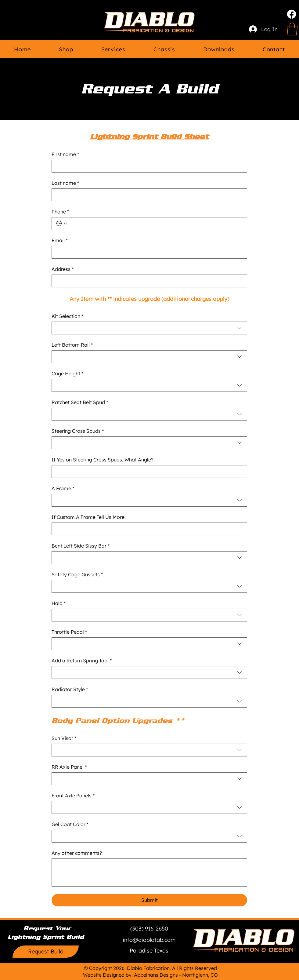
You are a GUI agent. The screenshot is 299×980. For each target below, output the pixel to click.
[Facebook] (292, 14)
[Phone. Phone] (155, 224)
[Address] (148, 281)
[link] (292, 29)
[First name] (148, 166)
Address (63, 269)
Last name (65, 183)
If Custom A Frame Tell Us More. (89, 517)
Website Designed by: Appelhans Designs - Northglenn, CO (150, 975)
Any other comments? (77, 853)
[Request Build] (46, 952)
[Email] (148, 252)
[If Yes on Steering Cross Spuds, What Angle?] (148, 472)
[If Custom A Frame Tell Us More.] (148, 529)
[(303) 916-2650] (149, 929)
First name (65, 154)
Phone (60, 212)
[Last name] (148, 195)
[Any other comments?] (149, 873)
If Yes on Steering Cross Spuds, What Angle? (103, 460)
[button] (149, 951)
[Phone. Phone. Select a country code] (62, 224)
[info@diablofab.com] (149, 940)
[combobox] (149, 328)
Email (60, 240)
